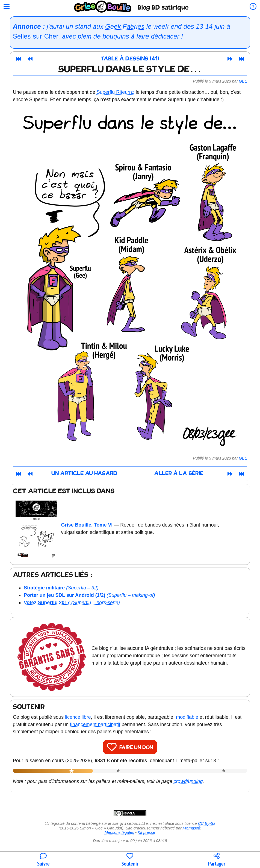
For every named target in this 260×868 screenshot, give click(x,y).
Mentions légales (119, 833)
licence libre (78, 717)
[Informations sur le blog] (253, 7)
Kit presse (146, 833)
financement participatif (95, 724)
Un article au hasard (84, 474)
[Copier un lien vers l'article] (217, 860)
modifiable (187, 717)
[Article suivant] (230, 59)
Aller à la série (179, 474)
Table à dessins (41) (130, 59)
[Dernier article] (241, 59)
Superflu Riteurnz (116, 92)
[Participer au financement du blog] (130, 860)
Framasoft (192, 829)
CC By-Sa (207, 824)
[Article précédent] (30, 59)
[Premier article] (19, 59)
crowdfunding (188, 781)
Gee (243, 81)
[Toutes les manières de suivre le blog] (43, 860)
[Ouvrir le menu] (7, 7)
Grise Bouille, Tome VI (87, 525)
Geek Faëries (125, 26)
